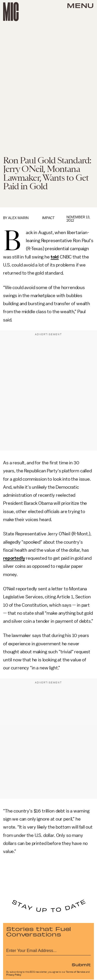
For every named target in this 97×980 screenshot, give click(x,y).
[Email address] (48, 950)
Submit (81, 964)
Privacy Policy (14, 975)
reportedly (14, 558)
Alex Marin (18, 218)
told (55, 257)
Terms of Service (76, 972)
